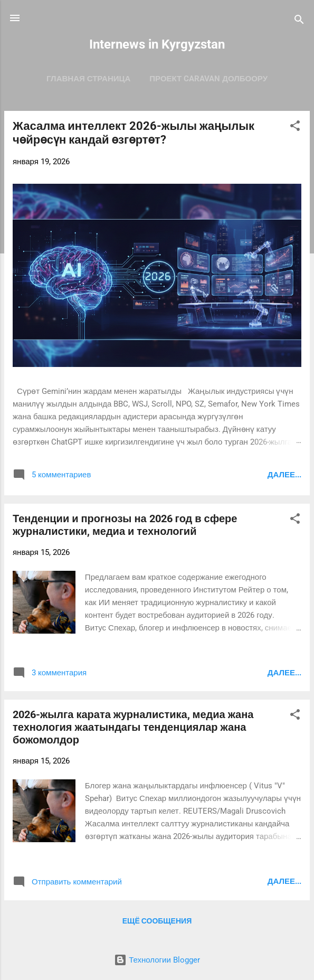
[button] (295, 128)
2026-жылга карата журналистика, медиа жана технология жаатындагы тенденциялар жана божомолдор (133, 727)
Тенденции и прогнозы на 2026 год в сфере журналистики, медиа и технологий (125, 525)
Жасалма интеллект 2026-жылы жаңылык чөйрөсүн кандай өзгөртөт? (134, 133)
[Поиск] (299, 21)
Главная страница (88, 79)
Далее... (284, 475)
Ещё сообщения (157, 921)
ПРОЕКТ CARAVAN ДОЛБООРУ (208, 79)
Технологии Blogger (157, 960)
